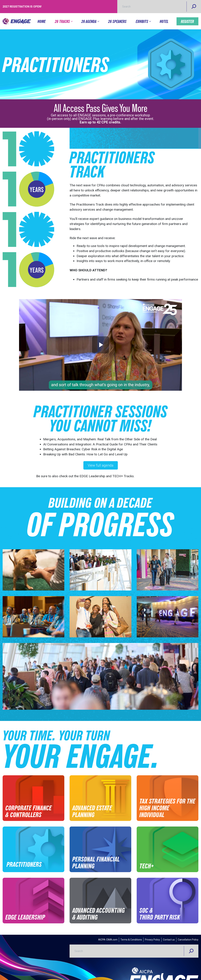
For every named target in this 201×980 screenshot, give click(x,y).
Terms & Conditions (131, 940)
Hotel (164, 21)
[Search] (194, 7)
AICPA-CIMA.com (108, 940)
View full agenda (101, 465)
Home (42, 21)
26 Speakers (117, 21)
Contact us (169, 940)
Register (187, 21)
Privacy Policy (152, 940)
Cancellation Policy (188, 940)
